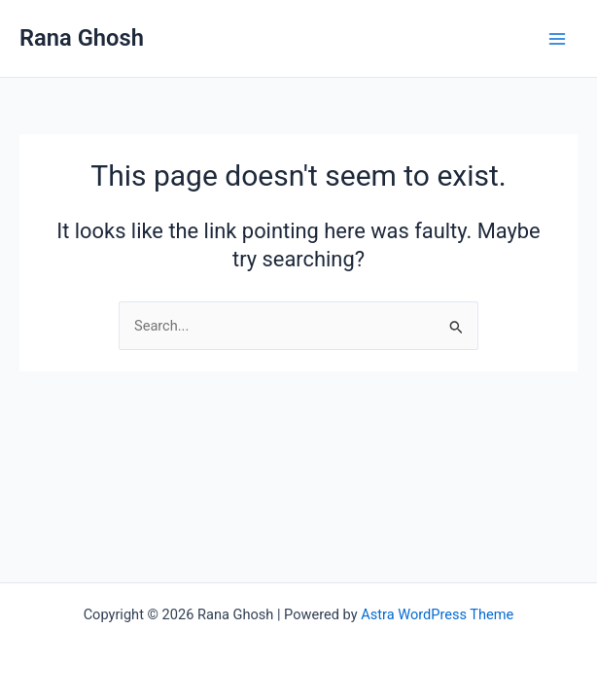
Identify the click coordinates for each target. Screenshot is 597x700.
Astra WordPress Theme (437, 614)
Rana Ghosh (82, 38)
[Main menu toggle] (557, 39)
